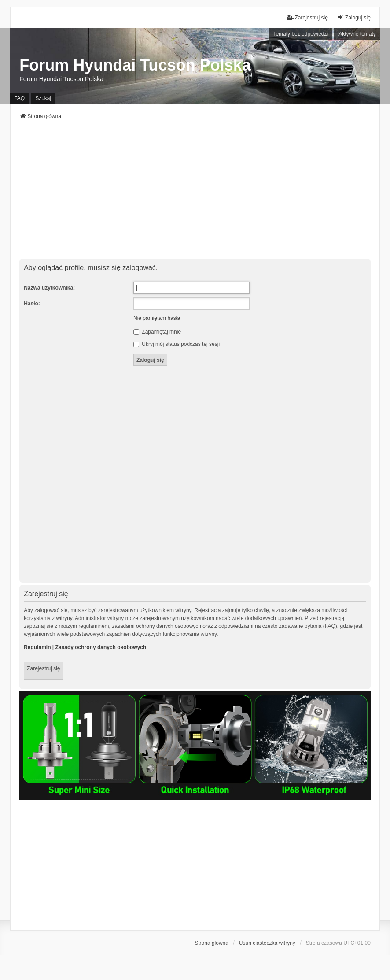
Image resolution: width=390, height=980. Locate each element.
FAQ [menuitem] (19, 98)
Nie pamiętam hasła (157, 318)
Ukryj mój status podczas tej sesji (177, 344)
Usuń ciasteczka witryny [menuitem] (267, 943)
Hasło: (32, 304)
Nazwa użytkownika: (49, 288)
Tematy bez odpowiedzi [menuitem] (300, 34)
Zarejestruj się (43, 668)
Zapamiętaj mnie (157, 332)
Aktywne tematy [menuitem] (357, 34)
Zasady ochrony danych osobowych (101, 647)
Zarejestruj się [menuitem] (307, 17)
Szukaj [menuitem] (43, 98)
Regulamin (37, 647)
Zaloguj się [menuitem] (354, 17)
